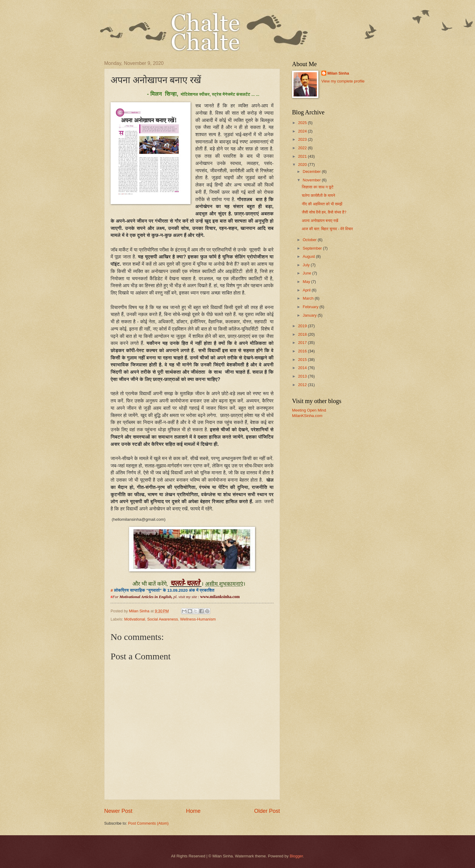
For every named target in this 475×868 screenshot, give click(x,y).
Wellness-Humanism (198, 619)
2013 (303, 376)
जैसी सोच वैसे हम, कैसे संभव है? (324, 212)
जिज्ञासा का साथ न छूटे (318, 187)
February (311, 307)
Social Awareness (163, 619)
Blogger (296, 856)
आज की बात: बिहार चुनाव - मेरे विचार (327, 229)
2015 (303, 360)
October (310, 240)
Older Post (267, 811)
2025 (303, 123)
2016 (303, 351)
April (307, 290)
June (307, 273)
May (307, 282)
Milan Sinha (338, 73)
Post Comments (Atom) (148, 823)
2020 (303, 165)
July (307, 265)
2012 (303, 385)
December (312, 172)
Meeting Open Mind (309, 410)
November (312, 180)
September (313, 248)
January (310, 315)
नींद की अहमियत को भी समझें (322, 204)
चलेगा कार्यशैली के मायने (318, 195)
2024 (303, 131)
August (309, 256)
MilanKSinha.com (307, 416)
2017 (303, 343)
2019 (303, 326)
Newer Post (118, 811)
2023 (303, 139)
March (309, 298)
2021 (303, 156)
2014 (303, 368)
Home (193, 811)
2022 (303, 148)
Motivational (135, 619)
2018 (303, 334)
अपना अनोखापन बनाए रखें (320, 221)
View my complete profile (343, 81)
